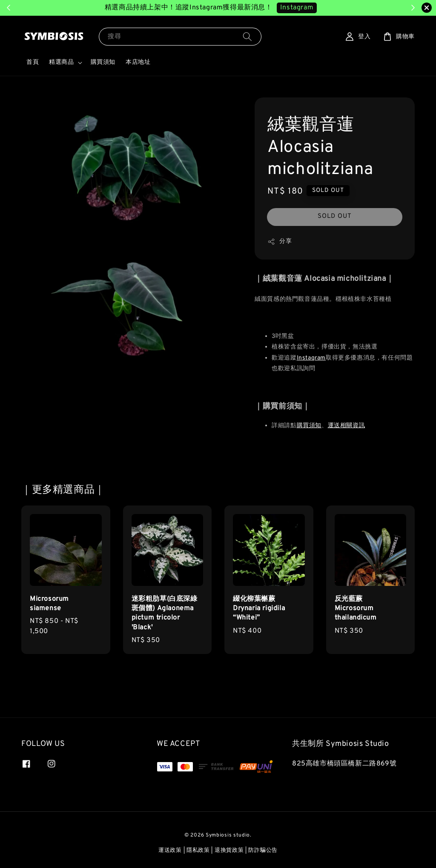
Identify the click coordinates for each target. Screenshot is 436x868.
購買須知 (103, 62)
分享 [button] (280, 242)
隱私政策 (198, 851)
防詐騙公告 (263, 851)
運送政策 (170, 851)
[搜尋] (247, 36)
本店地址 (138, 62)
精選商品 (61, 62)
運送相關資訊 (347, 426)
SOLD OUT (335, 216)
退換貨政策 (229, 851)
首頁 (33, 62)
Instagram (311, 358)
